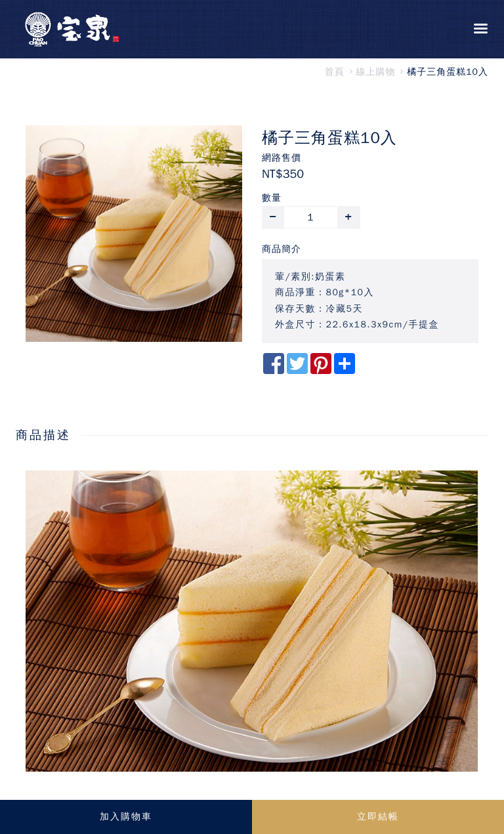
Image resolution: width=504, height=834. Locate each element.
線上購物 (376, 72)
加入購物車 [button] (126, 817)
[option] (134, 234)
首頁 (335, 72)
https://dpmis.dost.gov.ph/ (94, 786)
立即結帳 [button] (378, 817)
